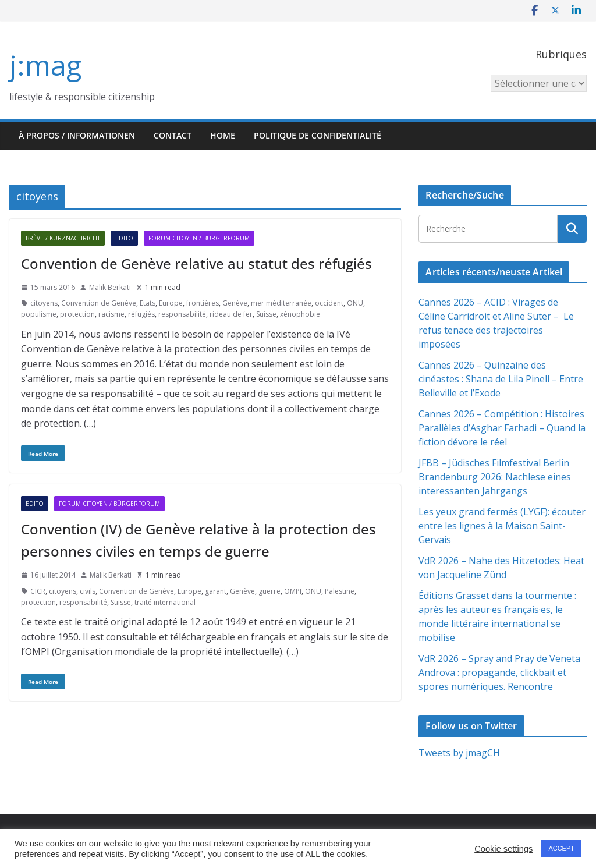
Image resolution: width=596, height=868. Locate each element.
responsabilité (182, 314)
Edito (124, 238)
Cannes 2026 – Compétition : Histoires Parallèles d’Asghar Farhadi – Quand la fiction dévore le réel (502, 428)
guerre (269, 591)
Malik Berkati (110, 287)
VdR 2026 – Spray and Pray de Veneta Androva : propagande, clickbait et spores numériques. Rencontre (499, 672)
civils (88, 591)
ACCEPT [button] (561, 848)
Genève (235, 303)
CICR (38, 591)
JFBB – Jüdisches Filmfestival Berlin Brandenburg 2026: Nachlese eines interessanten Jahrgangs (495, 477)
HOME (223, 135)
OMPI (293, 591)
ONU (355, 303)
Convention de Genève (99, 303)
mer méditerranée (281, 303)
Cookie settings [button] (503, 849)
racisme (111, 314)
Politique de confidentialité (317, 135)
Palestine (340, 591)
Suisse (266, 314)
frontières (203, 303)
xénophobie (300, 314)
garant (216, 591)
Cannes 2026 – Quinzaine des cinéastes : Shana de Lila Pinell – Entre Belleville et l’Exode (501, 379)
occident (329, 303)
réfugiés (141, 314)
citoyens (44, 303)
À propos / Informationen (77, 135)
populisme (39, 314)
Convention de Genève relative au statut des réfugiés (196, 263)
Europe (171, 303)
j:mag (45, 65)
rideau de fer (231, 314)
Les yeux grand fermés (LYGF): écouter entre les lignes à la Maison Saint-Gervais (502, 526)
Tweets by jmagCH (459, 753)
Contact (173, 135)
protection (77, 314)
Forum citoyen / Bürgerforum (199, 238)
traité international (165, 602)
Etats (148, 303)
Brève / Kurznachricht (63, 238)
